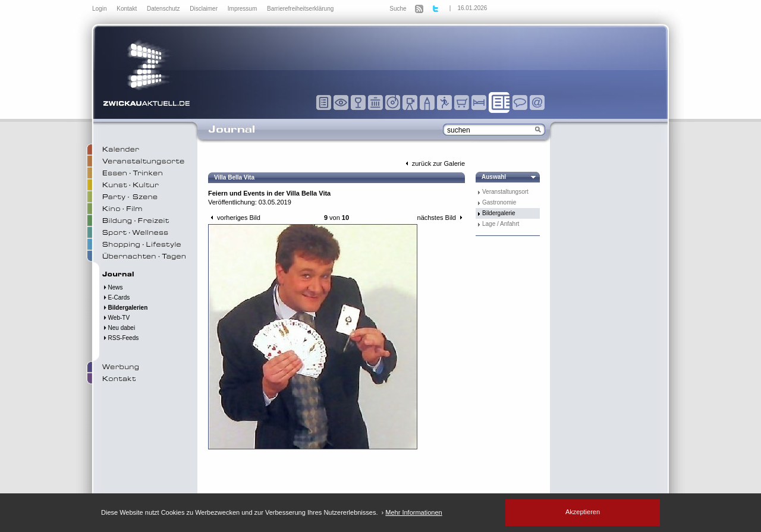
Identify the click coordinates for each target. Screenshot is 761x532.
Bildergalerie (499, 213)
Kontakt (128, 9)
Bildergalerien (125, 308)
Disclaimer (204, 9)
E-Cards (116, 298)
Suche (398, 9)
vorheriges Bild (234, 218)
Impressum (243, 9)
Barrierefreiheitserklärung (300, 9)
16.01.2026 (472, 8)
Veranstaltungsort (505, 192)
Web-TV (116, 318)
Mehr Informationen (413, 512)
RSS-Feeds (120, 338)
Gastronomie (499, 202)
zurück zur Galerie (434, 163)
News (113, 287)
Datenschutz (164, 9)
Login (100, 9)
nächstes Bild (441, 218)
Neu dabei (119, 328)
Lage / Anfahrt (501, 224)
